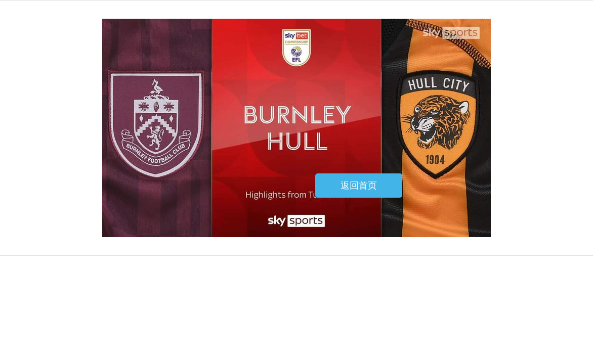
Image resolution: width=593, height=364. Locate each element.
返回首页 (359, 186)
